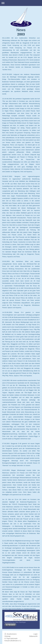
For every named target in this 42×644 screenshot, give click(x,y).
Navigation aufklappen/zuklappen (21, 3)
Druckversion (10, 634)
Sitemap (7, 636)
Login (36, 634)
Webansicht (33, 636)
